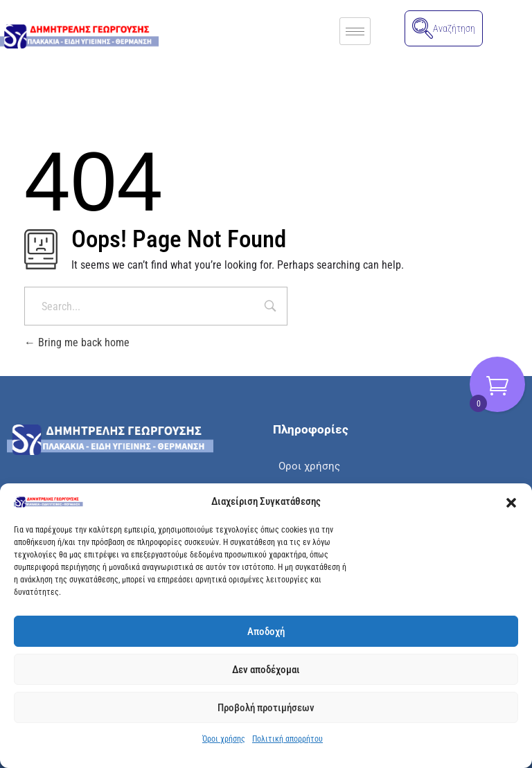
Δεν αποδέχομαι (266, 670)
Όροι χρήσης (224, 739)
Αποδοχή (266, 632)
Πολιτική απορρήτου (287, 739)
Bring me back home (77, 342)
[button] (511, 502)
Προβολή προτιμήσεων (266, 708)
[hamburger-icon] (355, 31)
